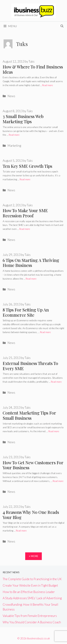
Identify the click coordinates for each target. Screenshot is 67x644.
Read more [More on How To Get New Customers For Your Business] (58, 481)
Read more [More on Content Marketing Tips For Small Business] (54, 431)
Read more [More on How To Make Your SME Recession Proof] (25, 229)
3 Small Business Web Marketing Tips (23, 119)
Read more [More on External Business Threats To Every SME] (56, 382)
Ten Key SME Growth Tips (27, 166)
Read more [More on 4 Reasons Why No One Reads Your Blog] (21, 531)
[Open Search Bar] (62, 26)
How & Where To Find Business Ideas (33, 69)
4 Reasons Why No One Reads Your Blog (31, 515)
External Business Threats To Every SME (30, 366)
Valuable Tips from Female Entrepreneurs (30, 616)
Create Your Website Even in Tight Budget (30, 585)
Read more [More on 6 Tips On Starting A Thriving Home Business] (31, 279)
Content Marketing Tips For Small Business (29, 415)
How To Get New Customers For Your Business (33, 465)
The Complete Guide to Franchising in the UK (32, 579)
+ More (33, 556)
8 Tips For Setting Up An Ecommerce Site (26, 312)
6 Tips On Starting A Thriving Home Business (31, 263)
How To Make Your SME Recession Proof (25, 213)
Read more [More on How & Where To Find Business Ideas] (48, 85)
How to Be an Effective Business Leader (29, 592)
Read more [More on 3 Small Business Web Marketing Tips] (14, 135)
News (11, 96)
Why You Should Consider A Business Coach (32, 622)
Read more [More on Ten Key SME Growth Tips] (25, 179)
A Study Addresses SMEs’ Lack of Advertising (32, 598)
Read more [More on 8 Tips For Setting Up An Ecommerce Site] (45, 332)
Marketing (14, 146)
